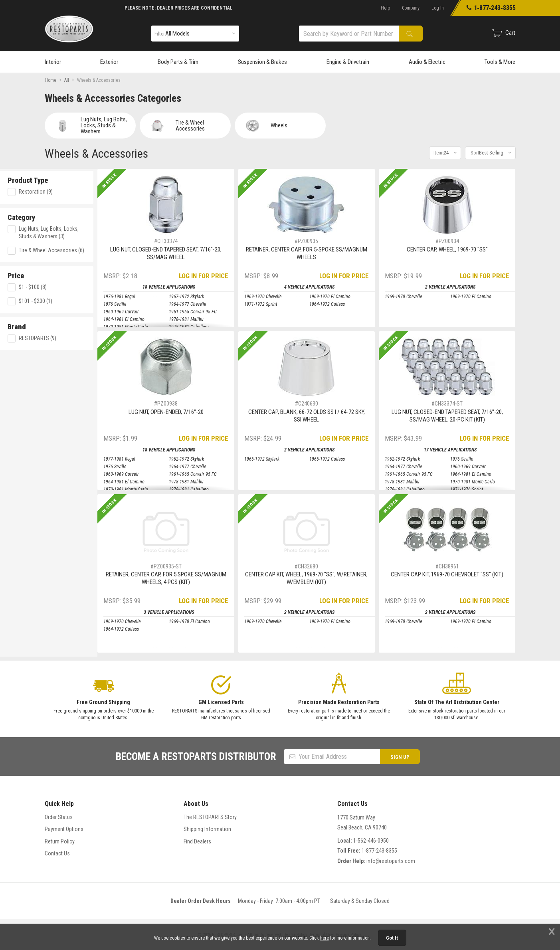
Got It (392, 938)
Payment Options (64, 829)
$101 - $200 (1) (75, 299)
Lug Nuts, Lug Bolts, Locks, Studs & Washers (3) (88, 231)
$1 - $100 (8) (72, 286)
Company (411, 8)
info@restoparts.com (391, 861)
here (325, 938)
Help (385, 8)
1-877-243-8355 (379, 851)
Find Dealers (197, 841)
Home (50, 80)
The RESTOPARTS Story (210, 817)
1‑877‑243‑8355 (491, 8)
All (67, 80)
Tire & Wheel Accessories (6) (91, 249)
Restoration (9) (75, 190)
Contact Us (57, 853)
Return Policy (60, 841)
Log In (438, 8)
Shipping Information (207, 829)
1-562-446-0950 (371, 841)
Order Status (59, 817)
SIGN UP (400, 757)
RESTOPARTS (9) (77, 336)
